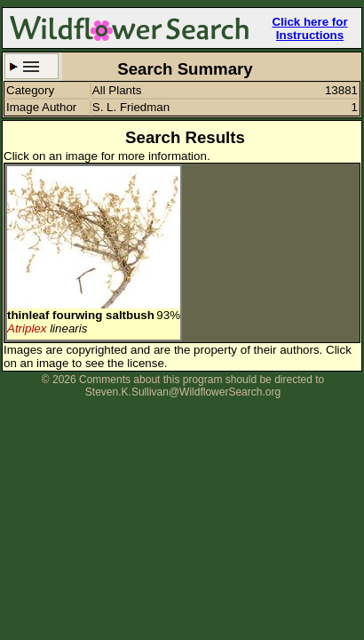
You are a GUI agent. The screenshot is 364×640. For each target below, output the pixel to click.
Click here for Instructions (309, 28)
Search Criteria (32, 66)
